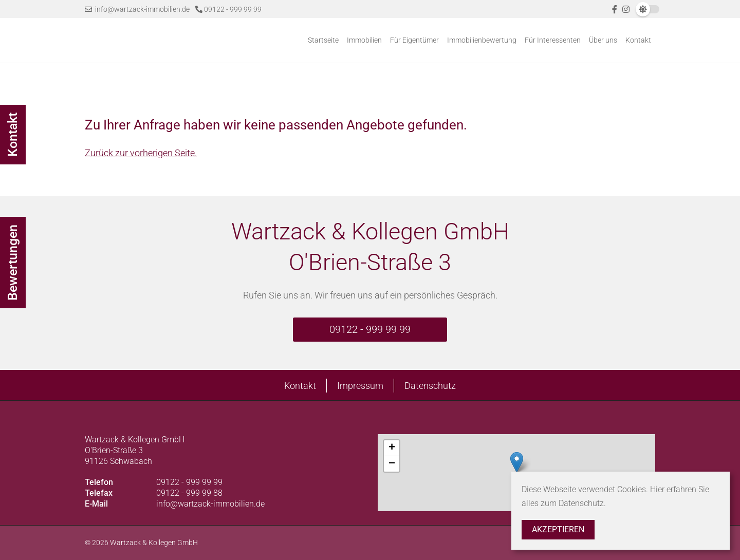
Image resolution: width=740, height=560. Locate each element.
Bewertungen (13, 263)
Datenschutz (430, 386)
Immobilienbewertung (482, 40)
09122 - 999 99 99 (228, 9)
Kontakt (638, 40)
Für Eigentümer (414, 40)
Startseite (323, 40)
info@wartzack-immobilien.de (137, 9)
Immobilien (364, 40)
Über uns (603, 40)
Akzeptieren (558, 529)
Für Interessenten (553, 40)
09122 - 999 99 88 (189, 493)
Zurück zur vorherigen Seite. (141, 153)
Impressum (360, 386)
